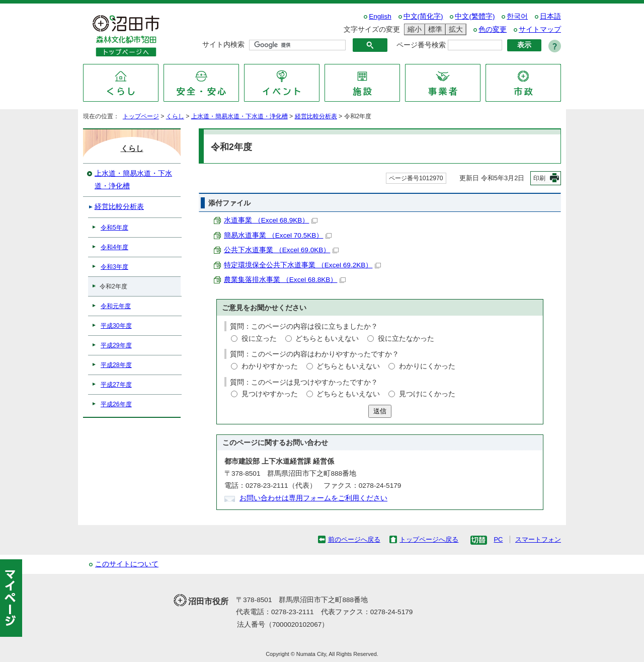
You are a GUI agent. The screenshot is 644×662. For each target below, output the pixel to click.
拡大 (454, 29)
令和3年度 (114, 267)
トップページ (141, 116)
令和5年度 (114, 228)
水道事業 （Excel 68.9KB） (271, 220)
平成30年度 (116, 326)
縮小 (413, 29)
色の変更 (493, 29)
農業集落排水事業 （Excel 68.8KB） (285, 280)
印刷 (539, 178)
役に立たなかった (406, 339)
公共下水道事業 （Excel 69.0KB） (281, 250)
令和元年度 (116, 306)
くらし (175, 116)
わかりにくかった (427, 366)
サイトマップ (540, 29)
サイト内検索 (223, 45)
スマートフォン (538, 539)
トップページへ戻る (429, 539)
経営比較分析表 (316, 116)
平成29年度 (116, 345)
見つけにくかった (427, 394)
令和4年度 (114, 247)
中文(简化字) (423, 16)
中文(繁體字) (475, 16)
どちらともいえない (327, 339)
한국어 (517, 16)
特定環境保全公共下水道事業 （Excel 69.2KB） (302, 265)
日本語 (550, 16)
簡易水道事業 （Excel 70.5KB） (278, 235)
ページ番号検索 (421, 45)
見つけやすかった (270, 394)
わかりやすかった (270, 366)
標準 (434, 29)
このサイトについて (127, 564)
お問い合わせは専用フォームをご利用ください (313, 498)
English (380, 16)
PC (498, 539)
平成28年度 (116, 365)
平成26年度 (116, 404)
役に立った (259, 339)
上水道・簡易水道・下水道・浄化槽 (239, 116)
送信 (380, 411)
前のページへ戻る (354, 539)
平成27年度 (116, 385)
